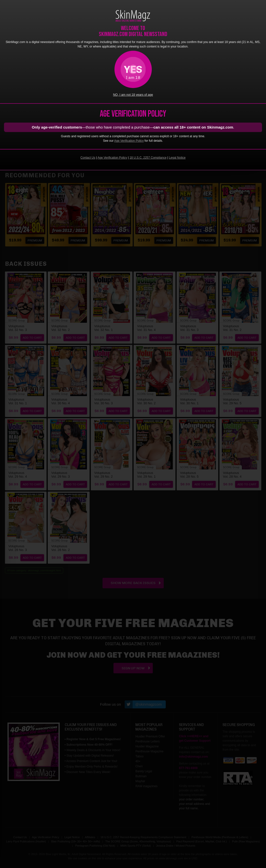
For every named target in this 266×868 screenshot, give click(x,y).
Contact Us (88, 158)
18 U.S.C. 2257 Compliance (148, 158)
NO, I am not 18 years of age (133, 95)
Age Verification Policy (129, 141)
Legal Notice (177, 158)
